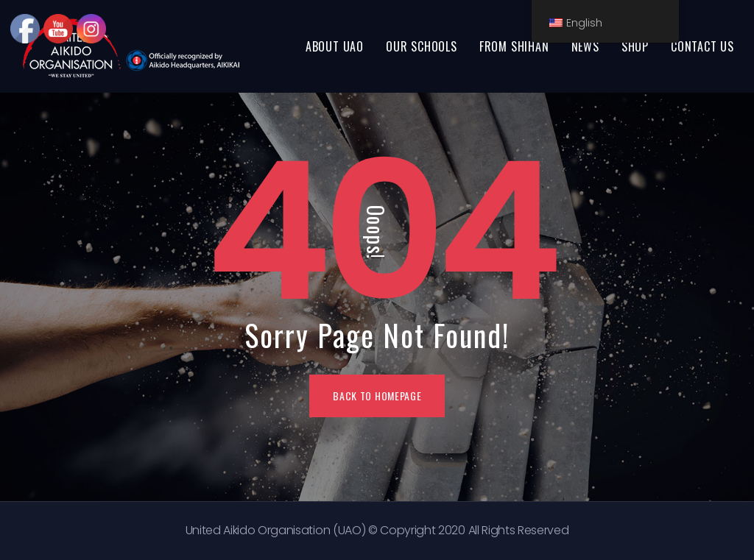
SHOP (635, 46)
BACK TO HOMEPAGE (377, 396)
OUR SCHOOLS (422, 46)
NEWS (585, 46)
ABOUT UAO (335, 46)
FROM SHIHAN (514, 46)
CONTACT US (702, 46)
